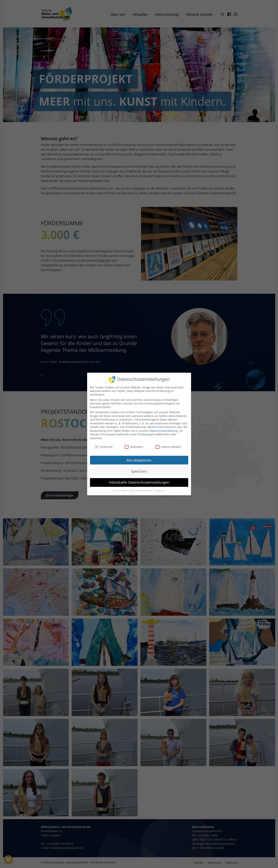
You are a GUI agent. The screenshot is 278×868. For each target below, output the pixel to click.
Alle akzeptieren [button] (139, 460)
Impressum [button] (160, 491)
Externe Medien (168, 447)
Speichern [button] (139, 471)
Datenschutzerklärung (164, 431)
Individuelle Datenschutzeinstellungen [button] (139, 482)
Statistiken (134, 447)
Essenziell (104, 447)
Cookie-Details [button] (120, 491)
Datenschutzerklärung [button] (141, 491)
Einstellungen (146, 434)
